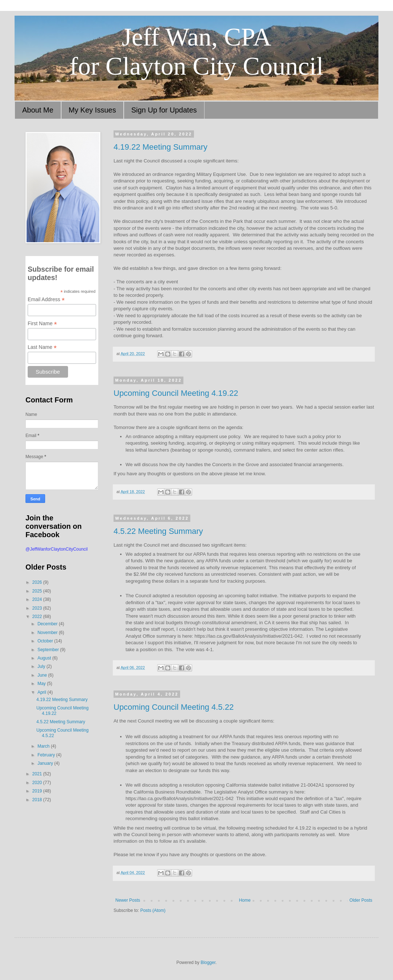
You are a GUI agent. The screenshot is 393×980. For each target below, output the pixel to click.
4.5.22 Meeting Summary (158, 531)
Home (245, 900)
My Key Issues (92, 110)
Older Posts (361, 900)
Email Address (46, 300)
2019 (38, 791)
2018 (38, 800)
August (45, 658)
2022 (38, 617)
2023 (38, 608)
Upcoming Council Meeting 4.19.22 (176, 393)
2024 (38, 599)
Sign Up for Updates (164, 110)
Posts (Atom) (153, 910)
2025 (38, 591)
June (43, 675)
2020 (38, 783)
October (46, 641)
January (46, 763)
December (48, 624)
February (47, 755)
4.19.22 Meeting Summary (160, 147)
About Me (38, 110)
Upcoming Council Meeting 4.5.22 (174, 707)
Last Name (42, 347)
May (42, 684)
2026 (38, 582)
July (42, 666)
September (49, 650)
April (42, 692)
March (44, 746)
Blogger (208, 963)
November (48, 633)
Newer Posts (128, 900)
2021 (38, 774)
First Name (42, 324)
